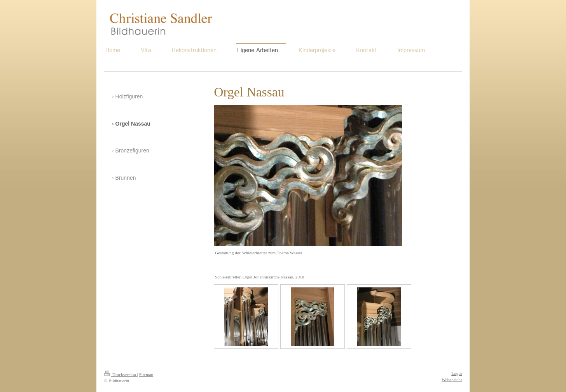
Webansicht (452, 380)
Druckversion (121, 374)
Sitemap (146, 374)
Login (457, 373)
